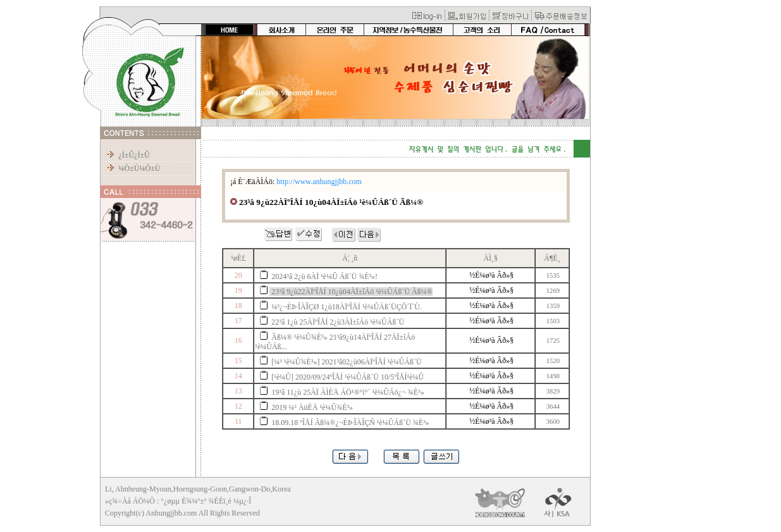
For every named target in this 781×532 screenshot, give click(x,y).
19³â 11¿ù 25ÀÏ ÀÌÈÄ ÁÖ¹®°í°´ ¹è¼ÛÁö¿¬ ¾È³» (347, 392)
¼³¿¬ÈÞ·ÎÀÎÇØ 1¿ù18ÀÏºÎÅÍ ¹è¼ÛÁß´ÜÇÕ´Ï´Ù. (347, 307)
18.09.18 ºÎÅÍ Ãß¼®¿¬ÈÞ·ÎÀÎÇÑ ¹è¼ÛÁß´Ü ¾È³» (350, 423)
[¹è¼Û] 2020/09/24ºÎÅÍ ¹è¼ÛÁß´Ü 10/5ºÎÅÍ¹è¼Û (347, 377)
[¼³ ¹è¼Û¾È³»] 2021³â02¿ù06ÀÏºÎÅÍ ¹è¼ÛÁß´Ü (346, 362)
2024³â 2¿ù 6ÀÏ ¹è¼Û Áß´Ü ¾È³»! (324, 276)
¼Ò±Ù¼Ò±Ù (139, 168)
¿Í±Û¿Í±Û (134, 155)
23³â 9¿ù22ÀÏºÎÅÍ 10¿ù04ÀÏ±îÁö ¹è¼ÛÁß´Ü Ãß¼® (352, 292)
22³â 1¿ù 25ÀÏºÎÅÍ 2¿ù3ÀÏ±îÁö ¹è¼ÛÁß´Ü (338, 322)
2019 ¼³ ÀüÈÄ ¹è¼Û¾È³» (312, 407)
